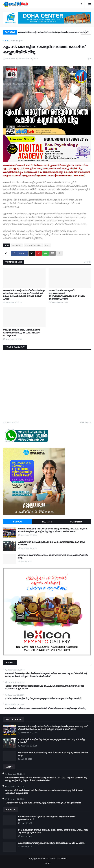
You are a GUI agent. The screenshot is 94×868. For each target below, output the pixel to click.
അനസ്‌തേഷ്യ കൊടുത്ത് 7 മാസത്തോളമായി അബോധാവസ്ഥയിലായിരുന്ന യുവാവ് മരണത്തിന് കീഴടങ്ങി (67, 295)
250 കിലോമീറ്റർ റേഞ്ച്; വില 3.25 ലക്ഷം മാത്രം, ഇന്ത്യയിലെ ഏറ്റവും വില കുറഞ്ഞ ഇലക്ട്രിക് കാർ (53, 831)
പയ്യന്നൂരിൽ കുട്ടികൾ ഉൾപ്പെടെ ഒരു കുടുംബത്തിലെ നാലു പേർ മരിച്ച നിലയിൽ (51, 543)
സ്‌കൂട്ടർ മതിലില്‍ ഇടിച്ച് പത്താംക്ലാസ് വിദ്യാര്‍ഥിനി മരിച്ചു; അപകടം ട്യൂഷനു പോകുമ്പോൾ (22, 333)
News (47, 245)
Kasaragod (17, 41)
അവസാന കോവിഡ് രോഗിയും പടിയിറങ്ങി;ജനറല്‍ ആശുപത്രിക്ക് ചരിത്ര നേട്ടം (53, 557)
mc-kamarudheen (33, 245)
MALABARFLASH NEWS (56, 859)
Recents (47, 522)
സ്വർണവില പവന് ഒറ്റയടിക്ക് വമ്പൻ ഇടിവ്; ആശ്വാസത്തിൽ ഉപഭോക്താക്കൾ (47, 818)
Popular (18, 522)
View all (87, 262)
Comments (76, 522)
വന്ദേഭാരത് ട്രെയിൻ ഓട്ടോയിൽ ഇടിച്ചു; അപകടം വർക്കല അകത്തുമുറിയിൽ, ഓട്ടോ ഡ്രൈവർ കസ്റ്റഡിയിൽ (45, 687)
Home (6, 41)
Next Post (85, 422)
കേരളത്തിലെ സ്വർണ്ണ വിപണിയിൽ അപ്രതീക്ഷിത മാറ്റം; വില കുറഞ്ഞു (51, 843)
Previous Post (11, 422)
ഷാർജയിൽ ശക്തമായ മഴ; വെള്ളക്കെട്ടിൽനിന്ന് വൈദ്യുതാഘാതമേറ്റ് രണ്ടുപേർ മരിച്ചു (46, 708)
